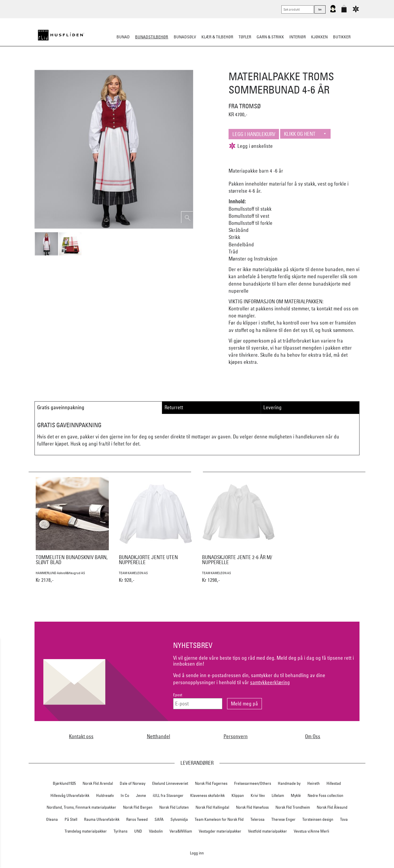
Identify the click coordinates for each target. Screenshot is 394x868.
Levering (272, 407)
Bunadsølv (185, 37)
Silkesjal (152, 66)
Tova (344, 819)
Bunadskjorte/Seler (117, 66)
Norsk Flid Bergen (138, 807)
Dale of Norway (133, 783)
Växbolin (156, 831)
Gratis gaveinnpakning (61, 407)
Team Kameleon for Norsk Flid (219, 819)
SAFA (159, 819)
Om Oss (313, 736)
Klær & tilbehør (217, 37)
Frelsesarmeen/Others (253, 783)
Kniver (275, 66)
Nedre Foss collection (325, 795)
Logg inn (197, 853)
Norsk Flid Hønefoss (252, 807)
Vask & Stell (298, 66)
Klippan (238, 795)
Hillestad (334, 783)
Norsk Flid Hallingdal (212, 807)
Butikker (342, 37)
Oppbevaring (179, 66)
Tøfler (245, 37)
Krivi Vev (258, 795)
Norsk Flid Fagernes (211, 783)
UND (138, 831)
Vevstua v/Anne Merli (311, 831)
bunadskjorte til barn (265, 284)
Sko (87, 66)
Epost (178, 695)
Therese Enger (283, 819)
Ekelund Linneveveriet (170, 783)
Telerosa (257, 819)
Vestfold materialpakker (267, 831)
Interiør (298, 37)
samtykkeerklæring (270, 682)
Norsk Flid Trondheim (293, 807)
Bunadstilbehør (152, 37)
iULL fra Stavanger (168, 795)
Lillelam (278, 795)
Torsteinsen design (318, 819)
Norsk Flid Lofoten (174, 807)
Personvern (236, 736)
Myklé (296, 795)
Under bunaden (247, 66)
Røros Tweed (137, 819)
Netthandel (159, 736)
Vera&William (181, 831)
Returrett (174, 407)
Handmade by (289, 783)
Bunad (123, 37)
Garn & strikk (270, 37)
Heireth (313, 783)
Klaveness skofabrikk (207, 795)
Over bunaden (212, 66)
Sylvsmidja (179, 819)
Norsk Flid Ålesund (332, 807)
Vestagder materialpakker (220, 831)
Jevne (141, 795)
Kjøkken (319, 37)
